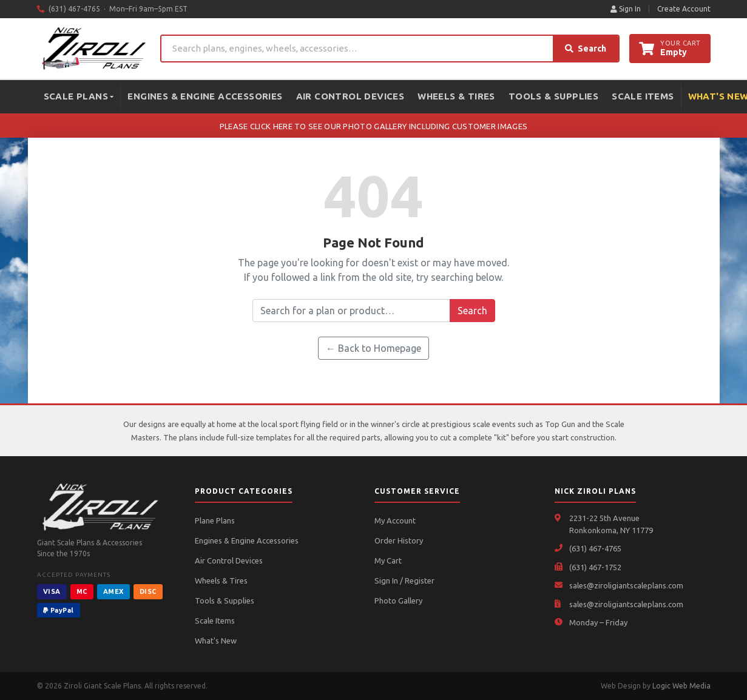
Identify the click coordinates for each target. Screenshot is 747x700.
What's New (216, 641)
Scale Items (643, 96)
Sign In (626, 9)
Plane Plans (215, 520)
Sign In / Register (404, 581)
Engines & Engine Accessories (205, 96)
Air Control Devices (350, 96)
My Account (395, 520)
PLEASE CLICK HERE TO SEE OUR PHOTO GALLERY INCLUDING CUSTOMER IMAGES (373, 126)
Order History (399, 540)
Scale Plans (79, 96)
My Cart (388, 560)
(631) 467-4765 (595, 548)
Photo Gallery (398, 601)
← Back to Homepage (373, 348)
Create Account (684, 9)
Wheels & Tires (456, 96)
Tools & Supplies (553, 96)
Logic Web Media (681, 686)
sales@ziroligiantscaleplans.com (626, 585)
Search (586, 49)
